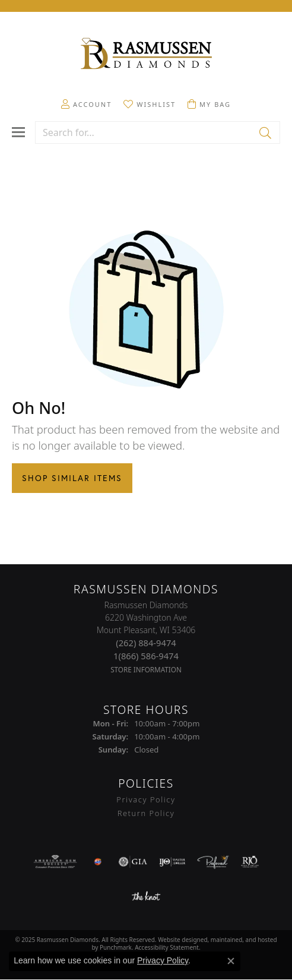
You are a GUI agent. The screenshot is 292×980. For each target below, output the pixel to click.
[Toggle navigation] (18, 132)
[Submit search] (266, 132)
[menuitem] (55, 862)
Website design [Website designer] (179, 940)
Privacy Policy (163, 960)
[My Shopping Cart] (209, 104)
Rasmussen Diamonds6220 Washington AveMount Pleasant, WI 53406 (146, 637)
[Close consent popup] (231, 961)
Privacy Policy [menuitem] (146, 800)
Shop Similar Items (72, 478)
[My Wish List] (150, 104)
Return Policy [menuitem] (146, 813)
